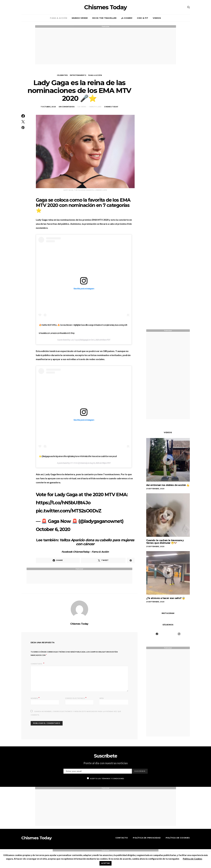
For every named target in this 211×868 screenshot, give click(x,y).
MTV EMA (74, 463)
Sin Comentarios (67, 107)
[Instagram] (179, 634)
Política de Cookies (178, 838)
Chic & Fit (143, 18)
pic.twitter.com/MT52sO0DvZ (69, 511)
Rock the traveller (104, 18)
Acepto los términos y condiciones (106, 778)
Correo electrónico (76, 698)
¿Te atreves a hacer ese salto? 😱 (166, 598)
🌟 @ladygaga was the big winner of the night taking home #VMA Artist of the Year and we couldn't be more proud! (78, 456)
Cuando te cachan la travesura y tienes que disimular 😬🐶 (165, 542)
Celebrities (62, 75)
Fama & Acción (59, 18)
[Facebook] (157, 634)
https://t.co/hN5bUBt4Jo (63, 503)
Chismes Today (105, 7)
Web (102, 698)
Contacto (122, 838)
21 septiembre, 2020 (155, 489)
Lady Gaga (74, 340)
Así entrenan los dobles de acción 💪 (168, 485)
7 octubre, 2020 (48, 107)
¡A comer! (127, 18)
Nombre (35, 698)
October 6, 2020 (53, 529)
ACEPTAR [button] (105, 863)
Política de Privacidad (147, 838)
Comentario (37, 664)
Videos (157, 18)
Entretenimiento (78, 75)
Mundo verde (80, 18)
